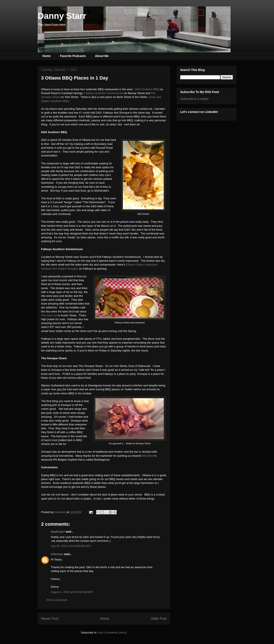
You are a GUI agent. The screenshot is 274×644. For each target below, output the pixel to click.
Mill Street (148, 456)
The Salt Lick (49, 315)
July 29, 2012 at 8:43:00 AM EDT (71, 546)
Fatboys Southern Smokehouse (103, 93)
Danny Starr (62, 16)
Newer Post (50, 619)
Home (47, 56)
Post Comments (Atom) (112, 633)
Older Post (159, 619)
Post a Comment (57, 600)
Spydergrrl (58, 532)
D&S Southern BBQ (147, 89)
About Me (102, 56)
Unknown (57, 554)
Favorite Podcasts (73, 56)
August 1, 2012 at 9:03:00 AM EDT (72, 592)
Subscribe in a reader (194, 99)
